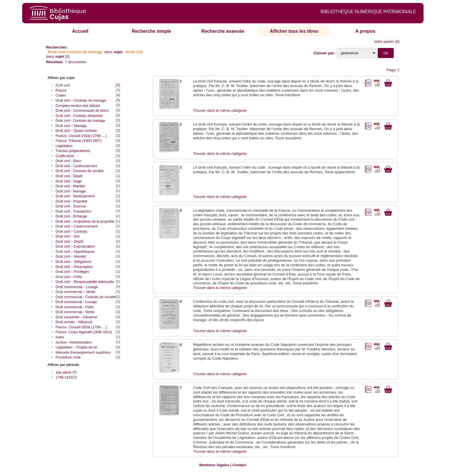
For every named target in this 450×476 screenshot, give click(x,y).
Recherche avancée (223, 31)
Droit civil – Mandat (70, 257)
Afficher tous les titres (294, 31)
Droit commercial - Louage (76, 302)
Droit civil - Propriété (71, 201)
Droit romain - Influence (74, 322)
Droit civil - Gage (68, 181)
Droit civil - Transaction (73, 211)
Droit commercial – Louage (77, 287)
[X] (67, 56)
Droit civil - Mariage (71, 191)
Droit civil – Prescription (74, 267)
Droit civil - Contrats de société (79, 171)
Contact (239, 465)
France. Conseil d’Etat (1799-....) (81, 136)
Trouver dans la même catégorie (220, 110)
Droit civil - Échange (71, 216)
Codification (65, 156)
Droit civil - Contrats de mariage (80, 121)
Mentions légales (214, 465)
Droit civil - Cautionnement (76, 166)
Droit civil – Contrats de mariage (81, 101)
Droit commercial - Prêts (74, 307)
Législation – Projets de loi (76, 347)
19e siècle (63, 373)
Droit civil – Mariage (71, 126)
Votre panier (384, 42)
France (61, 90)
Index (60, 337)
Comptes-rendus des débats (78, 106)
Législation (64, 146)
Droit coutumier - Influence (76, 317)
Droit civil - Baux (68, 161)
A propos (365, 31)
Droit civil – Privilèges (72, 272)
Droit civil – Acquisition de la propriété (85, 221)
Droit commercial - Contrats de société (86, 297)
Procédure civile (68, 357)
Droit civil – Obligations (73, 262)
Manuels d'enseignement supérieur (83, 352)
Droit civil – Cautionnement (77, 226)
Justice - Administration (74, 342)
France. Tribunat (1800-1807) (78, 141)
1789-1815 (64, 377)
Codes (61, 95)
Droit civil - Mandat (70, 186)
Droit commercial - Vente (75, 312)
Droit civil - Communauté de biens (82, 111)
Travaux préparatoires (73, 151)
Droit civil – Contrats (71, 232)
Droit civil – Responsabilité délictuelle (85, 282)
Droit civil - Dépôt (69, 176)
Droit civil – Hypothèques (75, 252)
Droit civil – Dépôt (69, 242)
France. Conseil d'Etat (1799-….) (81, 327)
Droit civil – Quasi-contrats (76, 131)
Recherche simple (151, 31)
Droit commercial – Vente (75, 292)
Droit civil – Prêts (69, 277)
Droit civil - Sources (71, 206)
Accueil (80, 31)
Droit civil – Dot (67, 236)
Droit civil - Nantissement (75, 196)
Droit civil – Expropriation (75, 246)
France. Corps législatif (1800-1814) (84, 332)
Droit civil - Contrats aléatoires (79, 116)
